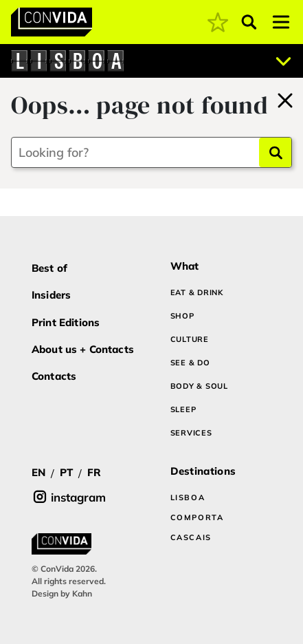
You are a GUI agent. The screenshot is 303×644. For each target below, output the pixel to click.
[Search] (275, 152)
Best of (49, 268)
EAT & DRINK (197, 292)
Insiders (51, 295)
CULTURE (190, 339)
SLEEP (183, 409)
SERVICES (191, 433)
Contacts (54, 376)
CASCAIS (191, 537)
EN (38, 472)
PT (66, 472)
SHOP (182, 316)
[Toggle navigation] (281, 22)
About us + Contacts (83, 349)
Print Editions (66, 322)
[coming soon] (218, 22)
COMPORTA (197, 517)
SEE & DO (190, 363)
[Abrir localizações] (284, 61)
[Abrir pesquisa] (249, 22)
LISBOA (188, 497)
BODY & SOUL (199, 386)
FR (94, 472)
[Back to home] (285, 98)
